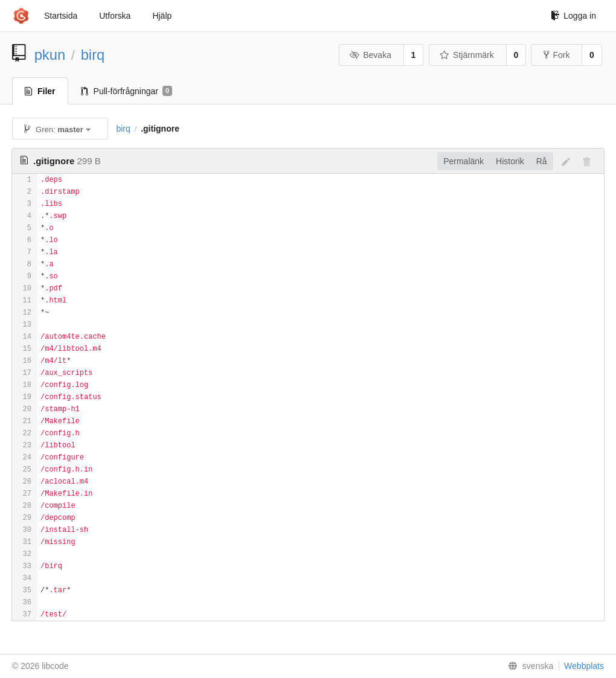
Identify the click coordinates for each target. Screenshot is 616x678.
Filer (40, 91)
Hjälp (162, 16)
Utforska (115, 16)
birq (93, 55)
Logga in (573, 16)
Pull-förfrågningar (127, 91)
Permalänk (464, 161)
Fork (557, 55)
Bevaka (371, 55)
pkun (50, 55)
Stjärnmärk (467, 55)
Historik (510, 161)
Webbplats (584, 666)
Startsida (61, 16)
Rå (542, 161)
